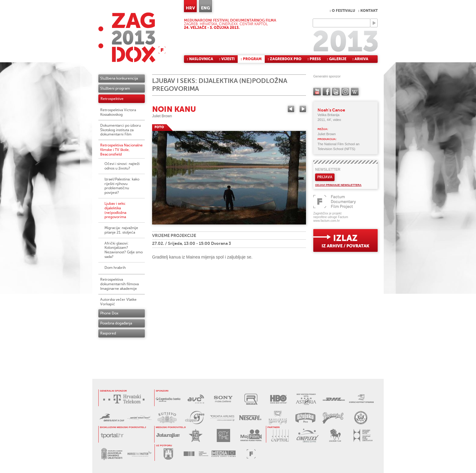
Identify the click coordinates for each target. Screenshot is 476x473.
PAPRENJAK (333, 418)
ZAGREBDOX (132, 37)
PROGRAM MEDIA (224, 454)
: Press (314, 59)
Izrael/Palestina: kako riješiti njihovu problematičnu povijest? (122, 186)
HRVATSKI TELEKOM (125, 399)
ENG (206, 8)
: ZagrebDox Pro (285, 59)
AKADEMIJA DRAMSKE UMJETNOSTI (112, 454)
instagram (345, 92)
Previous (291, 109)
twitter (336, 92)
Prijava (325, 177)
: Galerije (337, 59)
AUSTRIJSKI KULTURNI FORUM (139, 418)
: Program (251, 59)
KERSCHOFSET (361, 399)
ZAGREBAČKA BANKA (168, 399)
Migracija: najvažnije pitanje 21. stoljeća (121, 230)
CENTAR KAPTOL (280, 435)
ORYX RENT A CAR (112, 418)
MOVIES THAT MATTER (139, 454)
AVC (196, 399)
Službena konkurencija (119, 78)
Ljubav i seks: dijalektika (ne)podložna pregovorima (115, 210)
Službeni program (115, 88)
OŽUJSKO (305, 418)
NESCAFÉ (250, 418)
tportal (112, 435)
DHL (334, 399)
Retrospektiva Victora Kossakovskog (118, 112)
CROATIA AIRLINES (222, 418)
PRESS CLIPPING (195, 418)
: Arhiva (360, 59)
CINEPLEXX (307, 435)
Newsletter (328, 170)
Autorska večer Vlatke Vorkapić (118, 302)
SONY (223, 399)
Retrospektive (112, 99)
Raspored (108, 333)
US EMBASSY (360, 418)
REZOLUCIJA (251, 399)
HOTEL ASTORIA (306, 399)
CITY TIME (223, 435)
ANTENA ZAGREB (196, 435)
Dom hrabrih (115, 268)
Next (303, 109)
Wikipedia (355, 92)
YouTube (317, 92)
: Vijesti (227, 59)
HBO (279, 399)
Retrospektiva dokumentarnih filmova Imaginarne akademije (119, 284)
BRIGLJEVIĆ (278, 418)
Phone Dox (109, 313)
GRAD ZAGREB (168, 454)
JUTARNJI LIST (168, 435)
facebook (326, 92)
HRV (190, 8)
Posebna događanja (116, 323)
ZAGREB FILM (335, 435)
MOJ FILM (251, 435)
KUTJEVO (167, 418)
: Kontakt (368, 11)
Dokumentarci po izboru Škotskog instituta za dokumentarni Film (121, 130)
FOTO (159, 127)
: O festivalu (342, 11)
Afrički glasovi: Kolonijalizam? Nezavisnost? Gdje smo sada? (124, 250)
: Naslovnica (200, 59)
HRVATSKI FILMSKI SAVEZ (363, 435)
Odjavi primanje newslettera (338, 185)
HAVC (196, 454)
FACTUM (251, 454)
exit (345, 240)
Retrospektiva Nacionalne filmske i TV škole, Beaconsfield (121, 150)
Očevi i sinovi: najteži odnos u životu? (122, 166)
